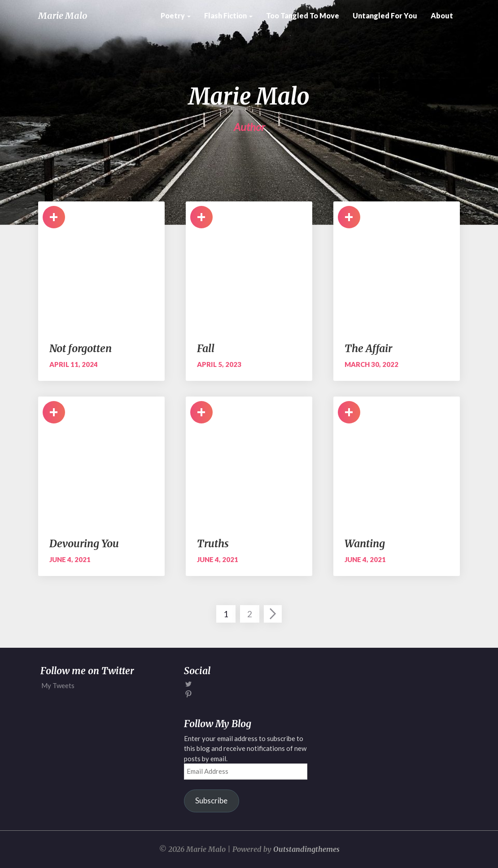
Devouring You (84, 543)
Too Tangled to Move (303, 15)
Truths (213, 543)
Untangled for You (385, 15)
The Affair (368, 348)
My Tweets (58, 685)
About (442, 15)
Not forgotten (81, 348)
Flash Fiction (228, 15)
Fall (206, 348)
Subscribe (211, 800)
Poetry (176, 15)
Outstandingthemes (306, 849)
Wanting (365, 543)
